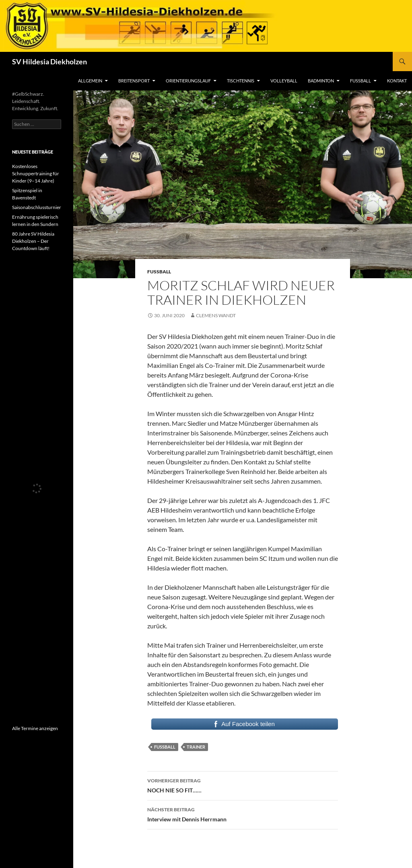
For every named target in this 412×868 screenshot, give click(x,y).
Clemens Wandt (216, 315)
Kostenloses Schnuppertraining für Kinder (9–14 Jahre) (36, 173)
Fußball (360, 81)
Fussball (165, 747)
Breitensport (134, 81)
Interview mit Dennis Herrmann (243, 814)
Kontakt (397, 81)
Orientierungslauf (188, 81)
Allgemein (90, 81)
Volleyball (284, 81)
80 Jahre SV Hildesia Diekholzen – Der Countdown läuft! (33, 241)
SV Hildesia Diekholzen (49, 62)
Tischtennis (241, 81)
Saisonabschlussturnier (37, 207)
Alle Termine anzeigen (35, 728)
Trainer (196, 747)
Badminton (321, 81)
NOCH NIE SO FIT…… (243, 785)
